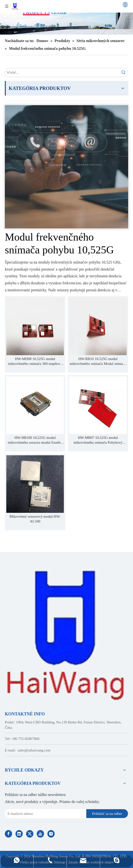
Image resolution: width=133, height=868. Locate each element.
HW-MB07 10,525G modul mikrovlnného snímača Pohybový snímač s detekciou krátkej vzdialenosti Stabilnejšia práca (98, 440)
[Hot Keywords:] (124, 73)
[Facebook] (8, 834)
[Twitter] (30, 834)
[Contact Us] (66, 167)
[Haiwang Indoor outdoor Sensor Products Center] (66, 17)
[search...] (62, 73)
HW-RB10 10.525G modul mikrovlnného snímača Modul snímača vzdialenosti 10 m (98, 361)
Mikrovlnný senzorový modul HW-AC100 (35, 519)
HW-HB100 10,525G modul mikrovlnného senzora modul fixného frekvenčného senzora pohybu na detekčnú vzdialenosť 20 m (35, 440)
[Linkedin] (19, 834)
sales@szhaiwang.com (34, 750)
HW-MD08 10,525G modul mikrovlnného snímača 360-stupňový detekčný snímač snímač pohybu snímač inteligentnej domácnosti (35, 361)
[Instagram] (51, 834)
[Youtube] (40, 834)
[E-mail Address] (44, 814)
